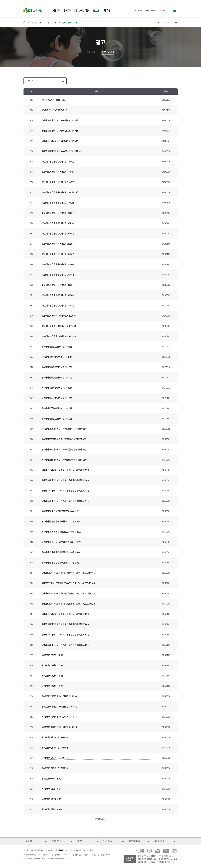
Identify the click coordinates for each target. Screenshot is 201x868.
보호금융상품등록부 (37, 850)
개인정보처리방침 (61, 850)
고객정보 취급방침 (76, 850)
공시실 (147, 10)
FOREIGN (49, 850)
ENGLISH (162, 10)
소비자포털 (139, 10)
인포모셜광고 (107, 52)
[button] (36, 841)
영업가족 (154, 10)
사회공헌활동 (88, 850)
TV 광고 (91, 52)
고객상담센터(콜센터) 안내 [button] (130, 859)
